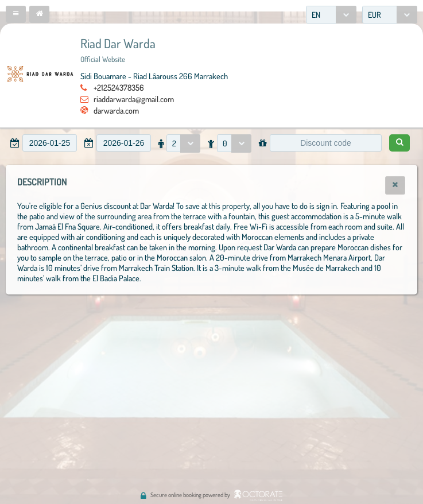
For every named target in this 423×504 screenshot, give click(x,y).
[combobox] (331, 15)
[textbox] (50, 143)
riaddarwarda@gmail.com (134, 99)
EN (316, 15)
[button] (16, 14)
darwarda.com (116, 110)
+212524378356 (119, 87)
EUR (375, 15)
